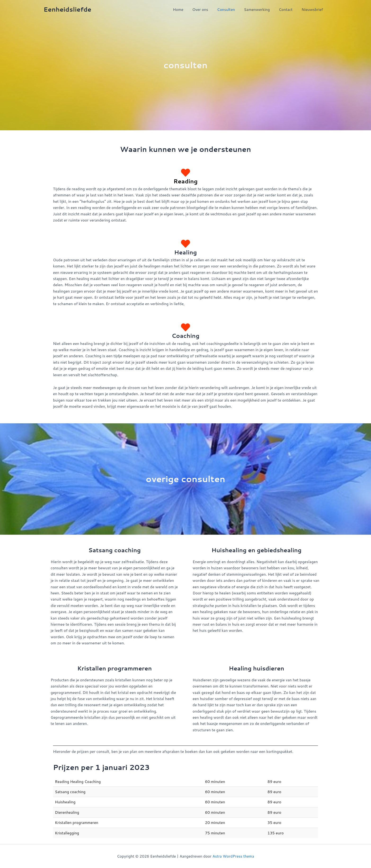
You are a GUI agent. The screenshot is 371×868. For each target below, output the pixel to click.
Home (186, 9)
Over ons (207, 9)
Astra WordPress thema (233, 856)
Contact (288, 9)
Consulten (231, 9)
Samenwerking (260, 9)
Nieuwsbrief (313, 9)
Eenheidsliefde (67, 9)
